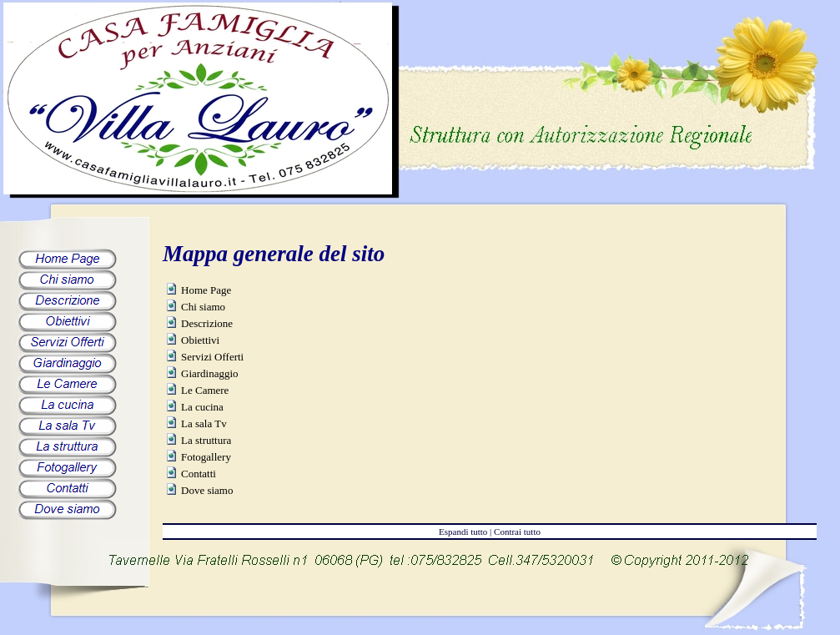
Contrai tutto (517, 532)
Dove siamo (207, 490)
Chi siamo (203, 307)
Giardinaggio (210, 373)
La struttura (206, 440)
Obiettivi (200, 340)
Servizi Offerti (212, 357)
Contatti (199, 474)
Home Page (206, 290)
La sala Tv (204, 423)
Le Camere (205, 390)
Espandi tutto (463, 532)
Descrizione (207, 323)
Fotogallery (206, 457)
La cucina (202, 407)
